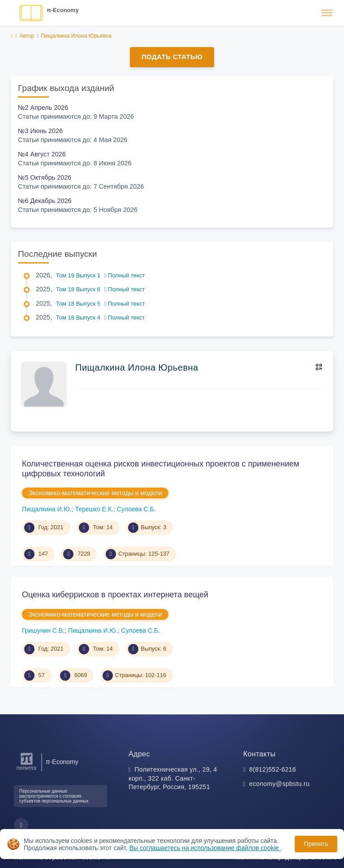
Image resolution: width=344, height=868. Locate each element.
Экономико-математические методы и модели (95, 493)
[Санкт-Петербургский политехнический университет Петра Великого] (27, 770)
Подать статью (172, 57)
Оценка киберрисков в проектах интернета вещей (115, 595)
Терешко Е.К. (94, 509)
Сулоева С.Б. (136, 509)
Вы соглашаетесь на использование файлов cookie (205, 848)
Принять (316, 844)
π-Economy (63, 10)
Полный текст (125, 275)
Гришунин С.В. (43, 630)
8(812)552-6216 (273, 769)
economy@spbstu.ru (279, 784)
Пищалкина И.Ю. (47, 509)
